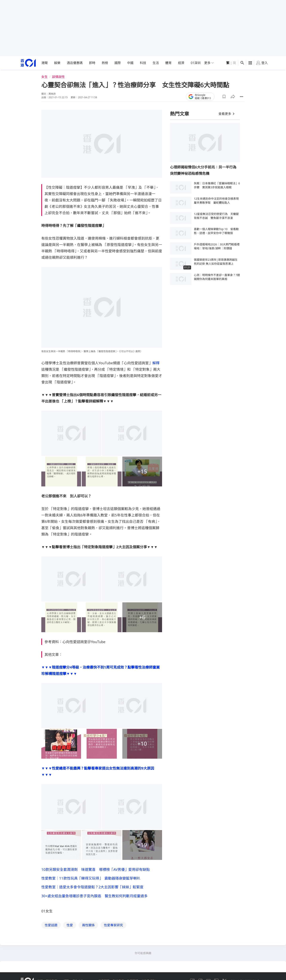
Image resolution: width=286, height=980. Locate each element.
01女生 (47, 914)
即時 (92, 63)
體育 (168, 63)
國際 (118, 63)
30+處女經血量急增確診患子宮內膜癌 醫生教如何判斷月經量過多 (94, 898)
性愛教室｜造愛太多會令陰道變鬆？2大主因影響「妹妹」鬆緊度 (92, 889)
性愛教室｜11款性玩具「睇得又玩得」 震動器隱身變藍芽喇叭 (91, 879)
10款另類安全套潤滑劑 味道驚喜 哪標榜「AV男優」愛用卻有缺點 (96, 869)
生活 (156, 63)
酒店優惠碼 (75, 63)
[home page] (28, 63)
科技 (143, 63)
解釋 (156, 363)
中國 (130, 63)
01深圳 (196, 63)
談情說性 (58, 77)
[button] (224, 97)
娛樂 (57, 63)
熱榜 (105, 63)
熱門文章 (180, 114)
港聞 (44, 63)
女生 (44, 77)
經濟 (181, 63)
